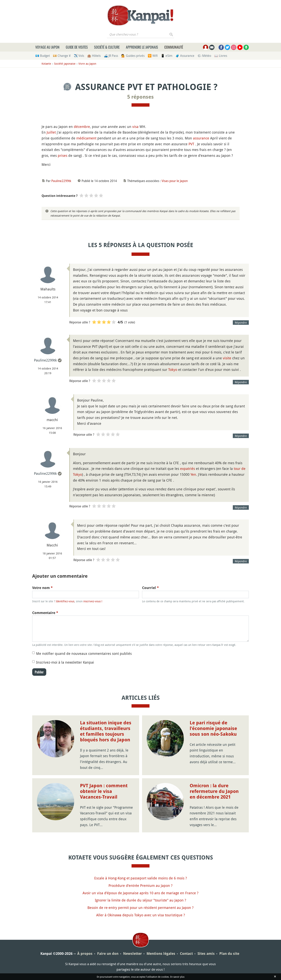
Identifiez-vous (65, 601)
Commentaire (45, 613)
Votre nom (42, 588)
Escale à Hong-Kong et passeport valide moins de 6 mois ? (141, 878)
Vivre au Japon (87, 64)
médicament (86, 138)
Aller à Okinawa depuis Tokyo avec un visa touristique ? (141, 915)
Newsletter (132, 954)
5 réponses (140, 97)
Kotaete (46, 64)
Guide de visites (77, 47)
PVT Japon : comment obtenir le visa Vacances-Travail (104, 791)
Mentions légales (161, 954)
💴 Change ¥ (62, 56)
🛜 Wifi (153, 56)
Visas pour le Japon (175, 181)
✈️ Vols (79, 56)
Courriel (150, 588)
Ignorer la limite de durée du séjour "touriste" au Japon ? (140, 900)
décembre (82, 127)
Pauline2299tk (61, 181)
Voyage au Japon (47, 47)
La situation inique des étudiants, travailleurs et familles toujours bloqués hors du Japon (106, 731)
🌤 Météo (204, 56)
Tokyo (173, 370)
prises (63, 155)
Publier (39, 672)
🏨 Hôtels (94, 56)
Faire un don (108, 954)
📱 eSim (167, 56)
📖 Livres (221, 56)
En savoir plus (177, 977)
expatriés (188, 469)
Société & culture (107, 47)
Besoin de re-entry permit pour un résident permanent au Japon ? (140, 908)
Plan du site (229, 954)
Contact (186, 954)
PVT (191, 144)
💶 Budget (43, 56)
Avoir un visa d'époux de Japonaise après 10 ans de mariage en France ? (140, 893)
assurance (201, 138)
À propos (85, 954)
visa (135, 127)
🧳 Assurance (185, 56)
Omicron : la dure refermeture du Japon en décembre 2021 (214, 791)
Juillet (51, 132)
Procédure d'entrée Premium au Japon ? (140, 885)
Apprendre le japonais (142, 47)
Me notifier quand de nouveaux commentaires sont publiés (84, 653)
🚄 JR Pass (111, 56)
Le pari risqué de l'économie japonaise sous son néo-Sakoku (213, 728)
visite (227, 358)
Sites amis (206, 954)
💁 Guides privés (133, 56)
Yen (193, 474)
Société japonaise (65, 64)
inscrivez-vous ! (93, 601)
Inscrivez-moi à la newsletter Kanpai (65, 662)
